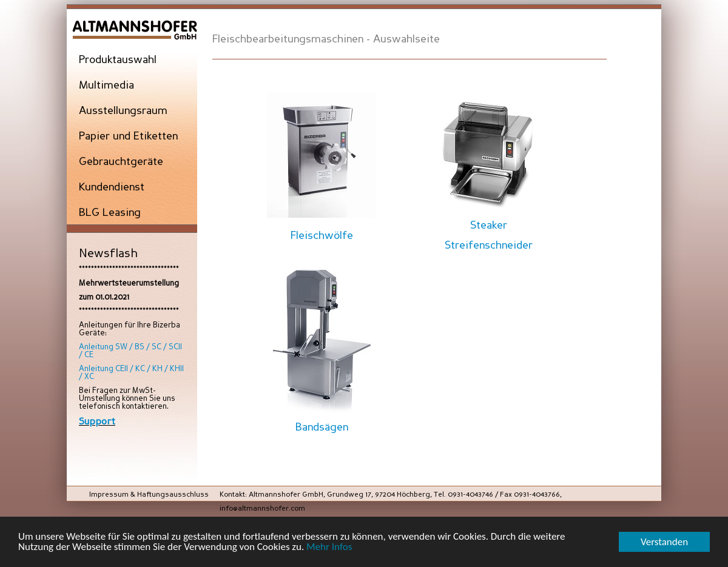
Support (97, 421)
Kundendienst (112, 187)
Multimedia (106, 86)
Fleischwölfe (322, 236)
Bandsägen (322, 428)
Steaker (489, 226)
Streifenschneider (489, 246)
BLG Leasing (110, 213)
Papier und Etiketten (128, 136)
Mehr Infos (329, 547)
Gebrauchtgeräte (121, 162)
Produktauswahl (118, 60)
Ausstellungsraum (123, 111)
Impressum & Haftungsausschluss (149, 494)
